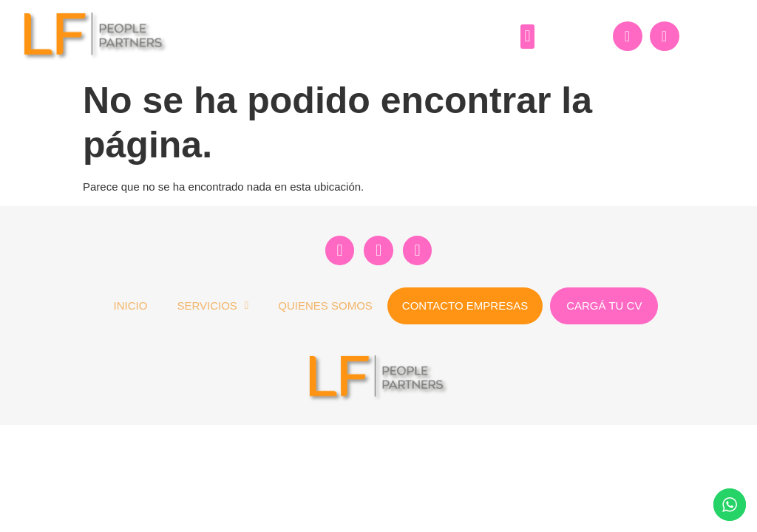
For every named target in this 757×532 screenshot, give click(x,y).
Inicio (131, 306)
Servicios (213, 306)
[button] (527, 37)
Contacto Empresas (465, 306)
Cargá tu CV (604, 306)
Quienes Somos (325, 306)
